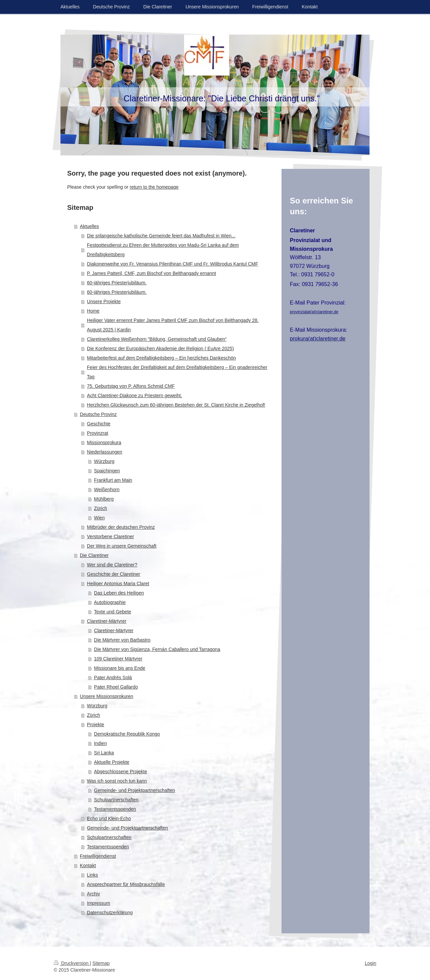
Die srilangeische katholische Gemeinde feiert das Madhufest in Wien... (161, 236)
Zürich (101, 508)
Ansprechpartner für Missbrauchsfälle (126, 884)
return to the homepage (154, 187)
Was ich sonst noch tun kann (117, 781)
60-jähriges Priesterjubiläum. (117, 283)
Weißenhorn (107, 489)
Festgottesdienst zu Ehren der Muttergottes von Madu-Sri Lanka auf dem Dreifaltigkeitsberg (163, 250)
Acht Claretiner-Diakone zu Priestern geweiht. (135, 395)
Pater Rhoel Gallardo (116, 687)
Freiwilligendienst (98, 856)
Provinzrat (98, 433)
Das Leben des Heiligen (119, 593)
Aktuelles (90, 226)
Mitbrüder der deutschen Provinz (121, 527)
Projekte (96, 725)
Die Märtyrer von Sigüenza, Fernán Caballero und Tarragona (157, 649)
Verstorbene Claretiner (111, 536)
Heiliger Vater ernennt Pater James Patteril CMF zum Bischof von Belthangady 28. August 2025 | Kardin (173, 325)
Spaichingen (107, 471)
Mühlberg (104, 499)
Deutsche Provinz (98, 414)
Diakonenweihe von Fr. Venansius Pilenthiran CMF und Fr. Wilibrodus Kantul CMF (173, 264)
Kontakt (88, 866)
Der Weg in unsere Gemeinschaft (122, 546)
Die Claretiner (94, 555)
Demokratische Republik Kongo (127, 734)
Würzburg (104, 461)
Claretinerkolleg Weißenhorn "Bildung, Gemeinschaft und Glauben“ (157, 339)
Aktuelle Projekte (112, 762)
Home (93, 311)
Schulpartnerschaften (116, 800)
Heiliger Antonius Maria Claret (118, 584)
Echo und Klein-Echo (109, 819)
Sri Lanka (104, 753)
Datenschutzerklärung (110, 913)
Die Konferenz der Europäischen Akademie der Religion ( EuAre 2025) (160, 348)
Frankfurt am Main (113, 480)
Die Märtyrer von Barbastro (122, 640)
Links (93, 875)
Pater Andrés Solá (113, 678)
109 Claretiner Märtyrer (118, 659)
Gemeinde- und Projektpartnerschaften (135, 790)
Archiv (94, 894)
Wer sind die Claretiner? (112, 565)
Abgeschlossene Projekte (121, 772)
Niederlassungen (105, 452)
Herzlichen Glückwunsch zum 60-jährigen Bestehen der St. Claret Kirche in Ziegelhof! (176, 405)
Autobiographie (110, 602)
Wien (99, 518)
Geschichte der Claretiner (114, 574)
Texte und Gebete (113, 612)
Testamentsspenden (115, 809)
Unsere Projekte (104, 301)
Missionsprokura (104, 442)
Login (371, 963)
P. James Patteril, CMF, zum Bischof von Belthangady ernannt (152, 273)
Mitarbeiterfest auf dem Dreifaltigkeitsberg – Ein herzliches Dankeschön (162, 358)
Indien (100, 743)
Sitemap (101, 963)
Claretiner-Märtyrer (107, 621)
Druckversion (72, 963)
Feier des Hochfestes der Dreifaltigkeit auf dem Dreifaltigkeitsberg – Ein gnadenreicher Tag (177, 372)
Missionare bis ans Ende (120, 668)
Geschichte (99, 424)
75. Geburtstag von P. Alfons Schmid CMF (131, 386)
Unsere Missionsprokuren (107, 696)
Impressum (99, 903)
